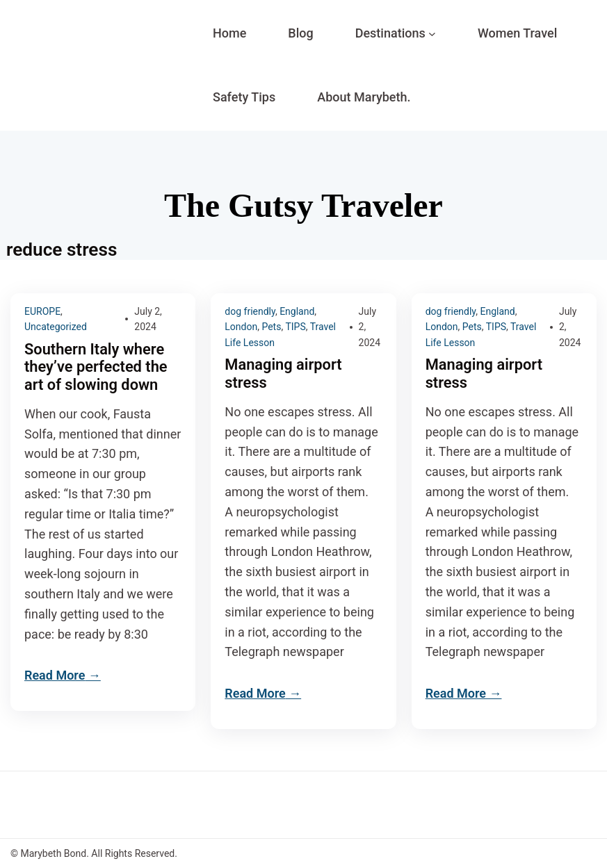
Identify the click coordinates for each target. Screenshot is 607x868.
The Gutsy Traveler (303, 205)
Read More (55, 675)
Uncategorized (56, 327)
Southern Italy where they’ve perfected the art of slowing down (96, 367)
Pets (271, 327)
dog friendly (250, 311)
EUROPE (42, 311)
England (297, 311)
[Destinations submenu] (432, 34)
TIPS (295, 327)
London (241, 327)
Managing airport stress (283, 373)
